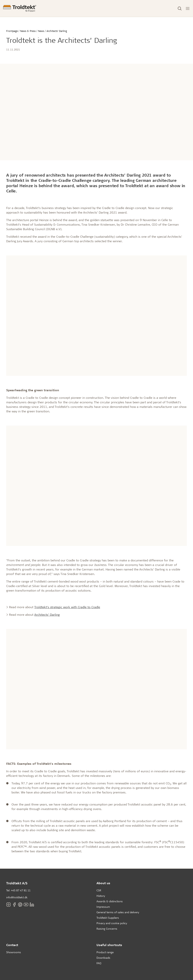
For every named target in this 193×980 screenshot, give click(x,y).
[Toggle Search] (180, 8)
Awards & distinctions (110, 901)
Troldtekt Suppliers (108, 918)
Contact (12, 945)
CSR (99, 890)
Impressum (103, 907)
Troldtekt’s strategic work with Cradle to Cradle (67, 607)
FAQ (99, 963)
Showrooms (14, 952)
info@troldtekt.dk (17, 897)
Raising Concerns (107, 929)
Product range (105, 952)
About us (103, 883)
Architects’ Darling (47, 615)
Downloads (103, 958)
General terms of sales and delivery (118, 912)
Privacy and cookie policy (112, 923)
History (101, 896)
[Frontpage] (20, 8)
